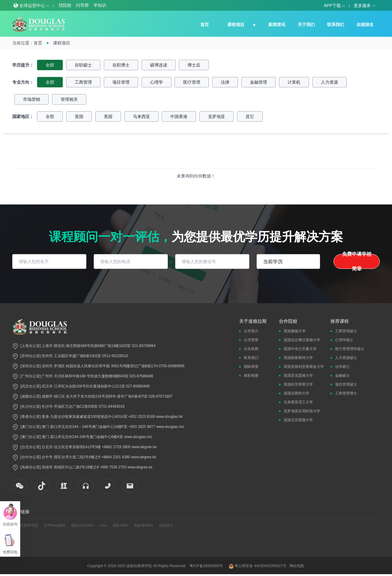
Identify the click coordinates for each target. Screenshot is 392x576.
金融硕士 (342, 376)
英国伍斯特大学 (296, 393)
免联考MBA (143, 525)
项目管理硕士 (346, 384)
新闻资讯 (277, 25)
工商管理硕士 (346, 331)
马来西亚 (141, 116)
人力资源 (330, 82)
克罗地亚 (217, 116)
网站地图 (297, 566)
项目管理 (121, 82)
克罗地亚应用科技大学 (302, 411)
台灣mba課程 (55, 525)
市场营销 (32, 99)
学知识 (100, 5)
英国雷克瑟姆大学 (298, 376)
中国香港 (179, 116)
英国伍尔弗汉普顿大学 (302, 340)
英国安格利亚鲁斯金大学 (304, 367)
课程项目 (236, 25)
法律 (225, 82)
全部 (50, 65)
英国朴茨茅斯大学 (298, 384)
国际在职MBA (83, 525)
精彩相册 (251, 376)
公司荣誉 (251, 340)
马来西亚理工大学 (298, 402)
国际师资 (251, 367)
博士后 (194, 65)
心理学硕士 (344, 340)
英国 (79, 116)
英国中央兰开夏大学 (300, 349)
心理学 (156, 82)
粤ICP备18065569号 (206, 566)
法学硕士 (342, 367)
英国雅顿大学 (295, 331)
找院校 (65, 5)
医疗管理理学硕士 (350, 349)
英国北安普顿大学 (298, 420)
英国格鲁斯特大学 (298, 358)
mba (103, 525)
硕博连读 (159, 65)
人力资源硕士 (346, 358)
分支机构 (251, 349)
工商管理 (83, 82)
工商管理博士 (346, 393)
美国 (108, 116)
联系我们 (336, 25)
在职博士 (121, 65)
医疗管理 (192, 82)
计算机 (294, 82)
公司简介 (251, 331)
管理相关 (69, 99)
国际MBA (120, 525)
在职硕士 (83, 65)
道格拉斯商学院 (25, 525)
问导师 (82, 5)
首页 (205, 25)
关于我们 (306, 25)
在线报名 (365, 25)
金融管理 (258, 82)
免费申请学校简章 (357, 261)
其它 (250, 116)
